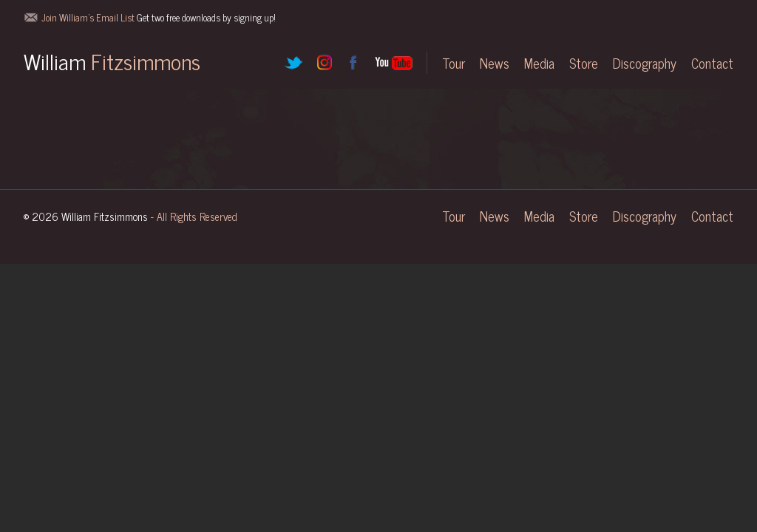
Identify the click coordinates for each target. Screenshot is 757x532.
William (112, 61)
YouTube (393, 63)
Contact (712, 63)
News (495, 63)
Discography (645, 63)
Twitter (293, 63)
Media (539, 63)
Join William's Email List (159, 17)
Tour (454, 63)
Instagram (323, 63)
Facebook (353, 63)
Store (584, 63)
